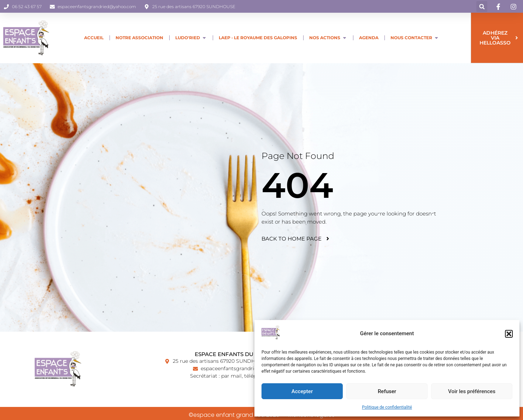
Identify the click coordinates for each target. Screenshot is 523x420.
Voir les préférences (472, 391)
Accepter (302, 391)
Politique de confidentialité (387, 407)
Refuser (387, 391)
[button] (509, 334)
